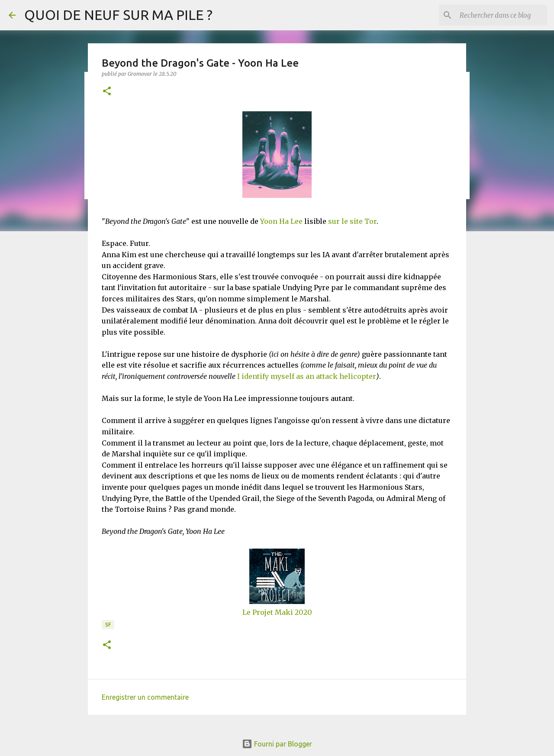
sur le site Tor (352, 221)
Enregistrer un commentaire (145, 697)
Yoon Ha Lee (281, 221)
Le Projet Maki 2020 (277, 612)
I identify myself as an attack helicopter (307, 376)
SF (108, 625)
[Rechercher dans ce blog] (502, 15)
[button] (107, 92)
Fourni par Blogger (277, 744)
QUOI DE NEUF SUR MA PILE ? (118, 15)
